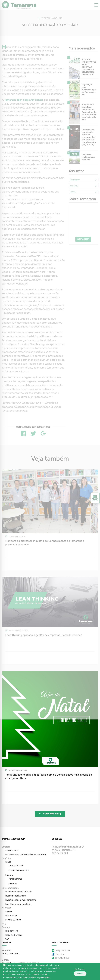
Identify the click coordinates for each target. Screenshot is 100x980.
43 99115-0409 (61, 958)
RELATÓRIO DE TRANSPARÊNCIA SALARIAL (26, 855)
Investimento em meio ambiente (21, 900)
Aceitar (90, 971)
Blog (4, 923)
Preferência (76, 971)
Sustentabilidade (10, 888)
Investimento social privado (18, 892)
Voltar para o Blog (50, 814)
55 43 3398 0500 (10, 954)
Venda (8, 862)
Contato (6, 927)
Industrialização (16, 866)
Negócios (6, 858)
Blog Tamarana (61, 950)
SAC (7, 939)
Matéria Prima (15, 879)
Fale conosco (11, 931)
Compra (9, 875)
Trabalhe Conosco (14, 935)
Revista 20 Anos (13, 920)
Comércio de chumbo (19, 870)
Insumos (13, 884)
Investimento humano (16, 896)
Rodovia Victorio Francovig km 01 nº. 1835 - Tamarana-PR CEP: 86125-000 (68, 850)
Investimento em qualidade (18, 904)
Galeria (8, 911)
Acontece (7, 908)
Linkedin (58, 954)
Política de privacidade (40, 978)
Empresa (6, 847)
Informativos (11, 916)
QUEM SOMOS (12, 851)
